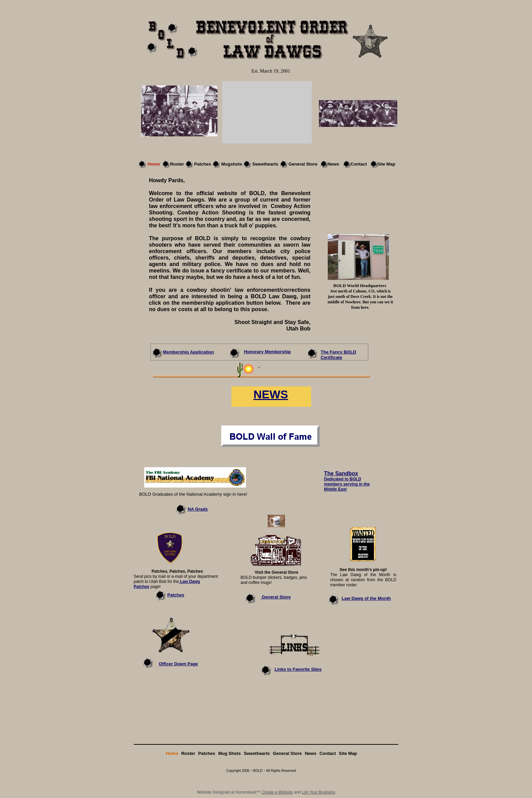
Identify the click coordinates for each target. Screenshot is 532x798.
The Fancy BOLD (338, 352)
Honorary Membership (267, 352)
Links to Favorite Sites (298, 669)
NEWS (271, 394)
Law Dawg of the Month (366, 598)
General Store (276, 597)
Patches (176, 595)
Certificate (331, 357)
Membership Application (188, 352)
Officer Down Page (178, 664)
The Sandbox (341, 473)
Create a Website (277, 792)
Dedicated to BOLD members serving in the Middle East (347, 484)
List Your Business (319, 792)
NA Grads (198, 509)
